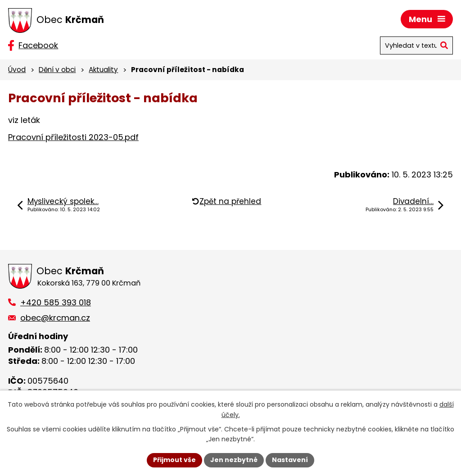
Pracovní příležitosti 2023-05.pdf (73, 137)
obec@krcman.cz (55, 318)
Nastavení (290, 460)
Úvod (17, 70)
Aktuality (103, 70)
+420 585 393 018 (56, 302)
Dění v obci (57, 70)
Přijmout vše (174, 460)
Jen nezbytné (234, 460)
